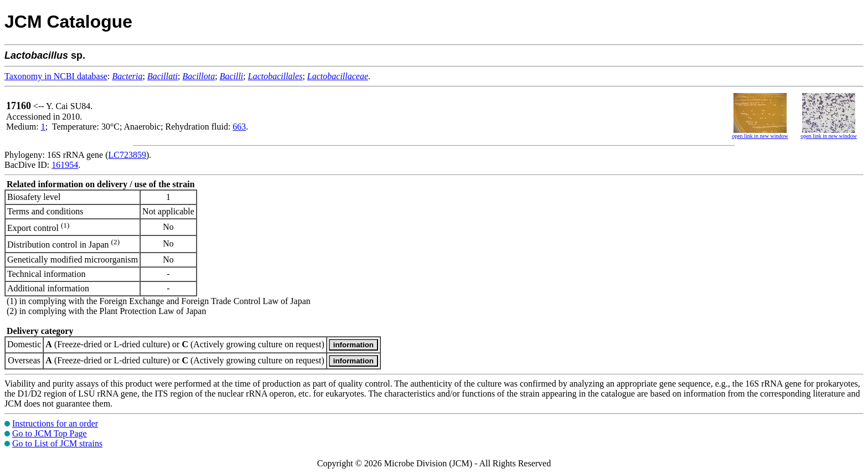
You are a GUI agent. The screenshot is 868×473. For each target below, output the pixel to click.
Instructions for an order (55, 423)
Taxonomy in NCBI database (56, 76)
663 (239, 127)
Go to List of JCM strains (57, 443)
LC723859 (127, 155)
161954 (65, 165)
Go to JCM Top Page (50, 433)
